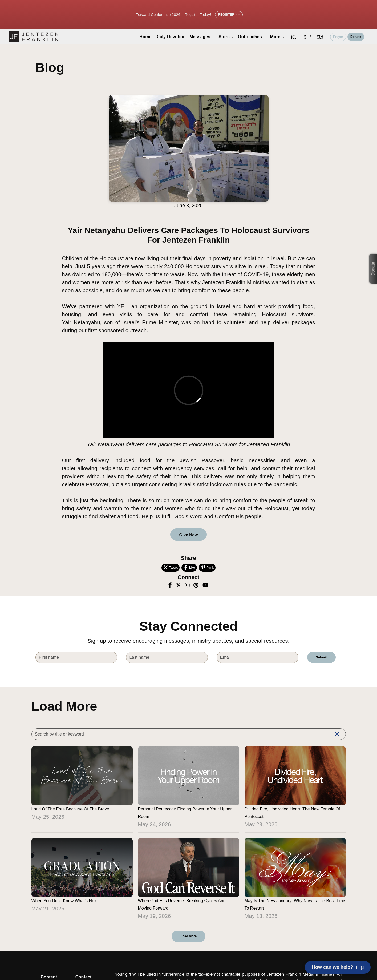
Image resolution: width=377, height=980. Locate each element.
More (278, 37)
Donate (356, 37)
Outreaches (252, 37)
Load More (188, 936)
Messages (202, 37)
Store (226, 37)
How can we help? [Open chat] (338, 967)
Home (146, 37)
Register (229, 15)
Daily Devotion (171, 37)
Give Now (188, 535)
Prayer (338, 37)
